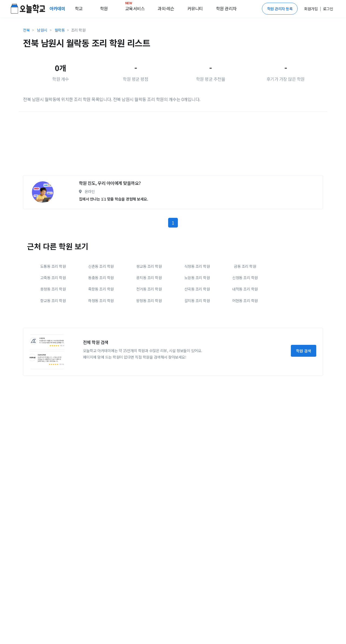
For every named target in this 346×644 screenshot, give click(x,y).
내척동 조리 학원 (245, 289)
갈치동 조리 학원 (197, 301)
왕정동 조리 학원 (149, 301)
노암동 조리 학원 (197, 278)
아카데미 (58, 8)
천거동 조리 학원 (149, 289)
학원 (104, 8)
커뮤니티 (195, 8)
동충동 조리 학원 (101, 278)
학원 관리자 (226, 8)
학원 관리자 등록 (280, 9)
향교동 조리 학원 (53, 301)
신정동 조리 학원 (245, 278)
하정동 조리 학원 (101, 301)
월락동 (60, 30)
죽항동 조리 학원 (101, 289)
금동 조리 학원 (245, 266)
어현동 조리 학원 (245, 301)
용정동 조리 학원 (53, 289)
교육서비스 (135, 7)
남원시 (42, 30)
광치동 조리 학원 (149, 278)
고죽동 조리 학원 (53, 278)
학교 (79, 8)
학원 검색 (304, 351)
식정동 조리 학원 (197, 266)
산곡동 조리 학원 (197, 289)
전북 (26, 30)
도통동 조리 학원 (53, 266)
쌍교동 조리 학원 (149, 266)
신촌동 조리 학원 (101, 266)
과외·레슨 (166, 8)
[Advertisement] (173, 146)
